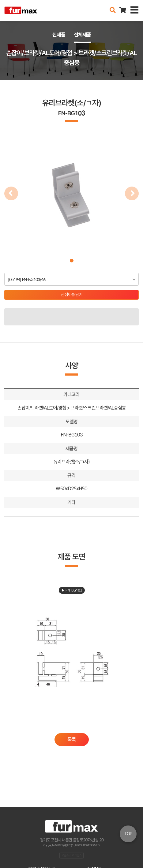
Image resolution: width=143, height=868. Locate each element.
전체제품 (82, 35)
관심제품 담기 (71, 295)
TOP (128, 834)
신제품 (59, 35)
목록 (72, 740)
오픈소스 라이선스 (72, 855)
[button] (72, 261)
